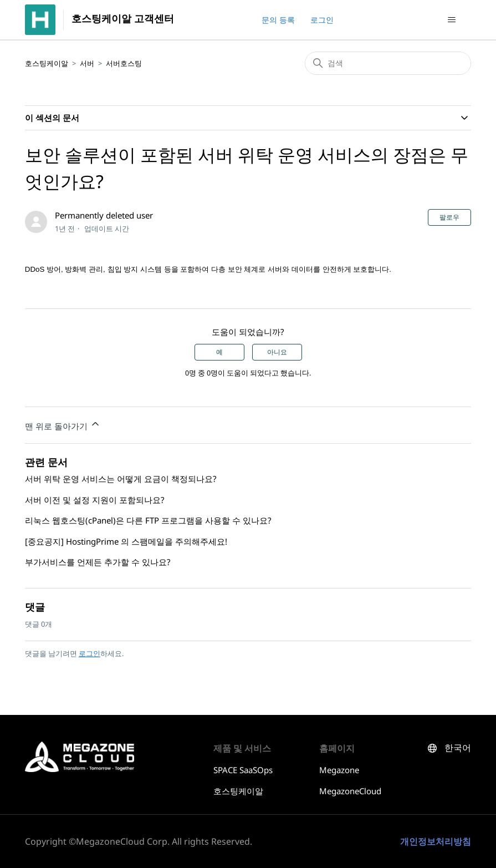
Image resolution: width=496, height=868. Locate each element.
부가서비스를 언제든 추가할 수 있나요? (98, 562)
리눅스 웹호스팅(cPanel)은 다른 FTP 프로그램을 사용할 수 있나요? (148, 520)
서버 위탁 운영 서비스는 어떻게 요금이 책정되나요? (121, 479)
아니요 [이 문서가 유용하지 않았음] (277, 352)
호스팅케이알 (47, 63)
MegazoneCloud (350, 791)
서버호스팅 (124, 63)
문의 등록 (278, 20)
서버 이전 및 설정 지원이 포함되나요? (95, 500)
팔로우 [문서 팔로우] (449, 217)
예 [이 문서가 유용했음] (219, 352)
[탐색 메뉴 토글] (451, 20)
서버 (87, 63)
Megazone (339, 770)
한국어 (458, 748)
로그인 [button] (322, 20)
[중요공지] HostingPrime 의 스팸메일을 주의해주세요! (126, 541)
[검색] (388, 63)
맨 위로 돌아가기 (63, 425)
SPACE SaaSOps (243, 770)
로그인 (90, 653)
